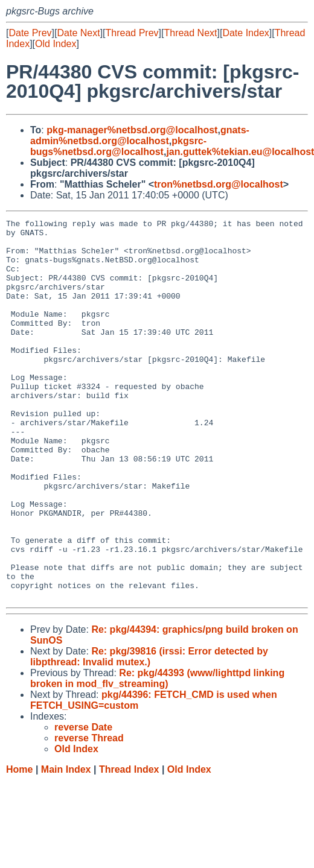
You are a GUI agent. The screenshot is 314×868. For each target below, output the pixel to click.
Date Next (78, 33)
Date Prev (30, 33)
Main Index (66, 845)
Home (19, 845)
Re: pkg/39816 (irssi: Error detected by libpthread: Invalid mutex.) (149, 733)
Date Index (245, 33)
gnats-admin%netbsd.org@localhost (140, 135)
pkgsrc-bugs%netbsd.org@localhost (118, 146)
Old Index (56, 44)
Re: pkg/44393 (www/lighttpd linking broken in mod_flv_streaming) (157, 754)
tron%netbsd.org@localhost (219, 184)
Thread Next (190, 33)
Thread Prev (132, 33)
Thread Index (129, 845)
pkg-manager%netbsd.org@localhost (132, 130)
